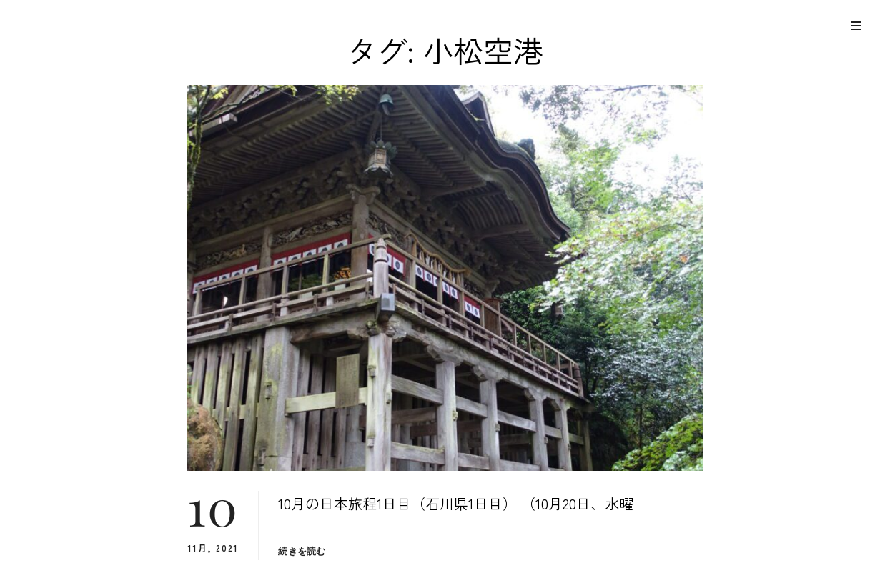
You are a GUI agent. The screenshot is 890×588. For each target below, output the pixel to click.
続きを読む (302, 551)
